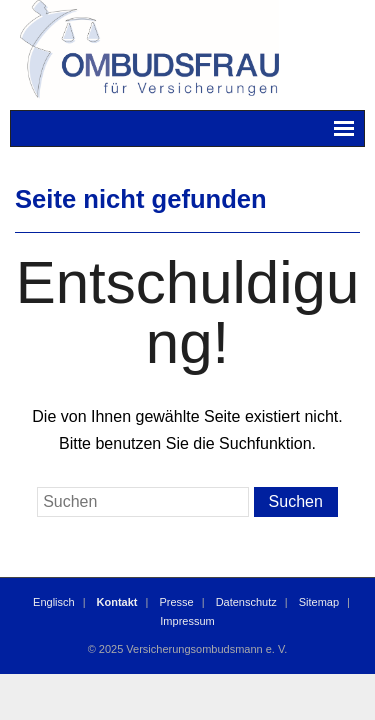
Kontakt (117, 602)
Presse (176, 602)
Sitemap (319, 602)
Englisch (54, 602)
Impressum (187, 621)
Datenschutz (246, 602)
